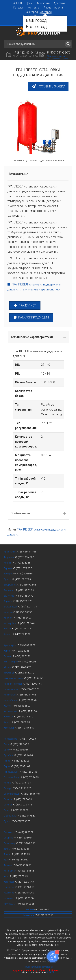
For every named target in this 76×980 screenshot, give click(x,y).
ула (6, 860)
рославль (9, 904)
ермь (7, 766)
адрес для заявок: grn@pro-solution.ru (36, 970)
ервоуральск (11, 772)
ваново (8, 612)
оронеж (8, 601)
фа (6, 876)
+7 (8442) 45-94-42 (25, 53)
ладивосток (10, 585)
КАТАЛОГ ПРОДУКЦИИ (31, 317)
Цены (29, 3)
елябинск (9, 887)
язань (8, 783)
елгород (9, 574)
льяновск (9, 871)
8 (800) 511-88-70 (59, 52)
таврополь (10, 816)
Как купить (43, 3)
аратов (8, 799)
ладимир (9, 590)
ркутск (8, 618)
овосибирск (11, 700)
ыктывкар (10, 843)
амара (8, 788)
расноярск (10, 645)
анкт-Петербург (12, 794)
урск (7, 651)
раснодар (9, 728)
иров (7, 722)
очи (7, 810)
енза (7, 761)
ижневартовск (12, 689)
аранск (8, 805)
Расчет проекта (53, 8)
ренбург (9, 755)
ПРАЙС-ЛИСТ (25, 305)
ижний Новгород (13, 684)
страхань (9, 557)
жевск (8, 629)
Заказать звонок (57, 56)
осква (8, 667)
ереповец (9, 898)
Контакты (34, 8)
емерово (9, 717)
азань (8, 634)
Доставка (60, 3)
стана (8, 563)
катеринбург (11, 607)
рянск (8, 579)
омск (7, 854)
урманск (9, 673)
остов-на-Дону (12, 777)
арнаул (8, 568)
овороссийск (11, 739)
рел (7, 750)
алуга (7, 706)
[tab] (38, 337)
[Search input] (36, 44)
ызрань (9, 838)
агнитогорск (11, 662)
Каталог (18, 8)
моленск (9, 832)
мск (7, 744)
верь (7, 849)
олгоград (9, 596)
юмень (8, 865)
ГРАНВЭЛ (16, 3)
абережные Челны (14, 678)
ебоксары (9, 893)
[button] (48, 86)
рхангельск (10, 552)
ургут (7, 821)
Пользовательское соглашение (38, 967)
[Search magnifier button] (68, 44)
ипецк (8, 656)
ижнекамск (10, 695)
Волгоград (45, 12)
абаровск (9, 882)
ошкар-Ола (10, 623)
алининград (11, 711)
